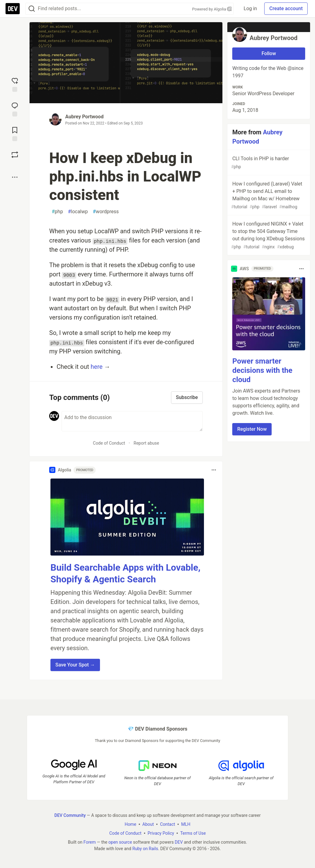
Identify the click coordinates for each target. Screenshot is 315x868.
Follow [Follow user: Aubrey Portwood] (269, 53)
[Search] (32, 9)
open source (120, 842)
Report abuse (146, 443)
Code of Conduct (109, 443)
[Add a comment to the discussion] (132, 421)
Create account (286, 8)
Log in (250, 8)
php (57, 212)
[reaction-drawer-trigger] (15, 84)
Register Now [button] (252, 429)
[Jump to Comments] (15, 109)
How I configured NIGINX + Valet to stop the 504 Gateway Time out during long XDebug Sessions (268, 236)
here (97, 367)
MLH (186, 824)
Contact (167, 824)
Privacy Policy (161, 833)
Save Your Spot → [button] (75, 665)
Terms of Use (193, 833)
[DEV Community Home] (13, 9)
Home (130, 824)
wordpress (106, 212)
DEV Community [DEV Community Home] (70, 815)
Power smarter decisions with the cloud (262, 370)
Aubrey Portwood (84, 117)
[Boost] (15, 155)
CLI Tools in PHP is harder (268, 163)
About (148, 824)
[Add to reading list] (15, 133)
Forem (90, 842)
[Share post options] (15, 177)
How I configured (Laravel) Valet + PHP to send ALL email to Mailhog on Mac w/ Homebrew (268, 196)
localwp (78, 212)
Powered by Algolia (212, 9)
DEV (179, 842)
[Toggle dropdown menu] (214, 470)
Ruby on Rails (145, 849)
